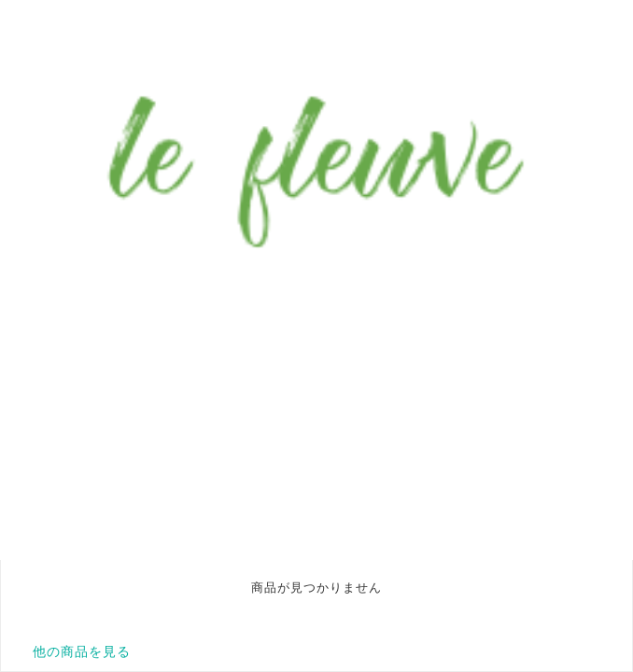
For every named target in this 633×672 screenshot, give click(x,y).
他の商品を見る (82, 651)
